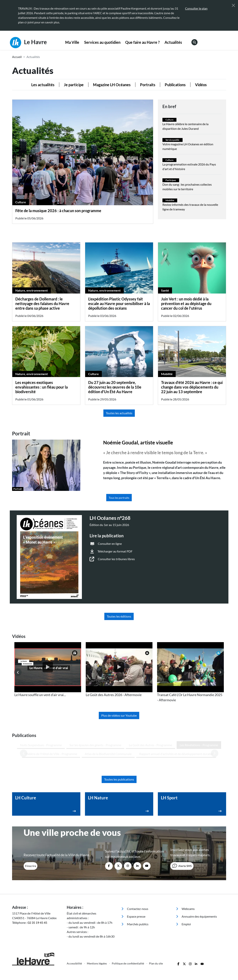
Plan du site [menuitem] (156, 930)
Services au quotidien (102, 42)
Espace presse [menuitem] (133, 883)
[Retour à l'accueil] (37, 926)
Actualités (173, 42)
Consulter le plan (196, 8)
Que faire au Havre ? (142, 42)
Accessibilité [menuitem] (75, 930)
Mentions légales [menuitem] (97, 930)
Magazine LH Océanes (112, 85)
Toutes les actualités (119, 413)
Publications (175, 85)
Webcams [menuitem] (185, 876)
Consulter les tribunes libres (116, 559)
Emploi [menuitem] (183, 891)
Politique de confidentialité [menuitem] (128, 930)
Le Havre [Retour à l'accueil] (28, 43)
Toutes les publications (119, 746)
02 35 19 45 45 (37, 889)
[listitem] (48, 670)
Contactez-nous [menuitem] (135, 876)
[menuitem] (72, 42)
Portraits (148, 85)
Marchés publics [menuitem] (135, 891)
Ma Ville (72, 42)
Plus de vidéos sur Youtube (119, 715)
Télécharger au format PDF (115, 551)
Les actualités (43, 85)
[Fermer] (233, 5)
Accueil (17, 57)
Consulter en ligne (110, 544)
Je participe (74, 85)
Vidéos (201, 85)
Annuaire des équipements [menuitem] (196, 883)
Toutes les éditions (119, 616)
